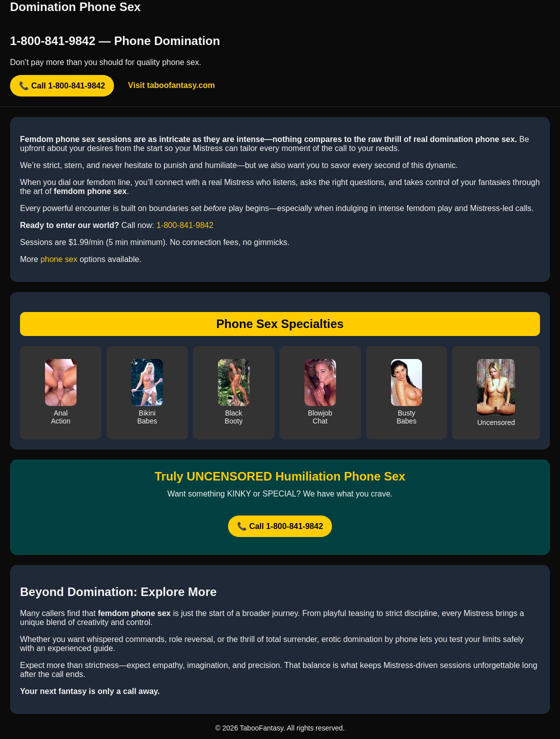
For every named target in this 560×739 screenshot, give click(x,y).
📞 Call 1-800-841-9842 (62, 86)
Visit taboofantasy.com (171, 85)
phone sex (59, 259)
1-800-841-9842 (185, 225)
